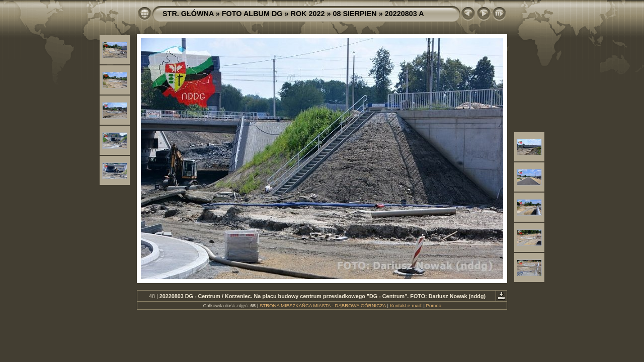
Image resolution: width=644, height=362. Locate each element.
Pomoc (434, 305)
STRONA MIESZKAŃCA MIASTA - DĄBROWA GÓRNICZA (323, 305)
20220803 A (405, 14)
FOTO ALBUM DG (252, 14)
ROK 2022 (308, 14)
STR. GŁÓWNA (188, 14)
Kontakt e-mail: (406, 305)
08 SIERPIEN (355, 14)
